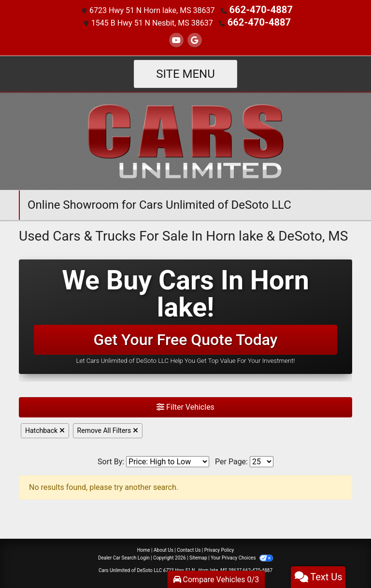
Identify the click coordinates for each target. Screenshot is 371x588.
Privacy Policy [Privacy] (219, 548)
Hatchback (45, 429)
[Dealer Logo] (185, 138)
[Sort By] (168, 460)
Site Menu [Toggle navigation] (185, 72)
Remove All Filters (108, 429)
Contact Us (189, 548)
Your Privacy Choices (242, 556)
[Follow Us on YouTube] (176, 38)
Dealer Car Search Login (124, 556)
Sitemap (198, 556)
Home (144, 548)
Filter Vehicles (185, 405)
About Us (164, 548)
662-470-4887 (261, 9)
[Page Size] (262, 460)
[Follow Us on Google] (195, 38)
